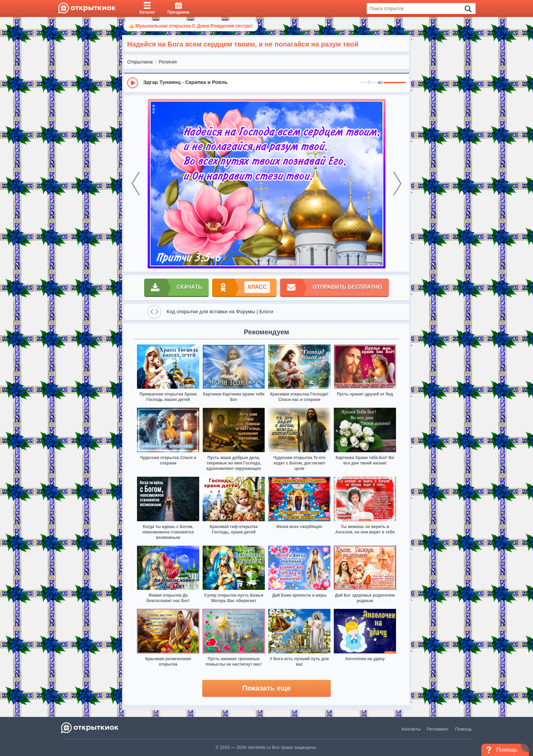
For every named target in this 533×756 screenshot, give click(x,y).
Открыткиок (140, 62)
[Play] (133, 83)
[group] (266, 83)
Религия (168, 62)
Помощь (464, 729)
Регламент (438, 729)
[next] (397, 183)
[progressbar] (395, 83)
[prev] (136, 183)
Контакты (411, 729)
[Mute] (380, 83)
